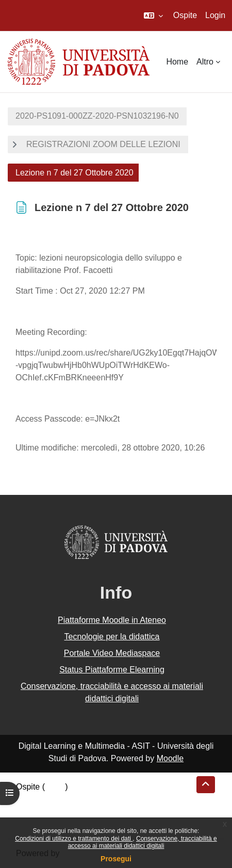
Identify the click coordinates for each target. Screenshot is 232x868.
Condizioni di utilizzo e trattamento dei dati (74, 839)
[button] (153, 15)
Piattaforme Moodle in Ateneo (112, 620)
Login (215, 15)
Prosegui (116, 859)
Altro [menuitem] (205, 62)
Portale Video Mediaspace (112, 653)
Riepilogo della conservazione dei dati (85, 799)
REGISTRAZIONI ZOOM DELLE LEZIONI (103, 144)
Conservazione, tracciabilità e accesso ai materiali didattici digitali (143, 842)
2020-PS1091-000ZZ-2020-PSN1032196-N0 (97, 116)
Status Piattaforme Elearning (112, 670)
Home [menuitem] (177, 62)
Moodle (170, 758)
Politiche (31, 811)
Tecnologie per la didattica (112, 637)
